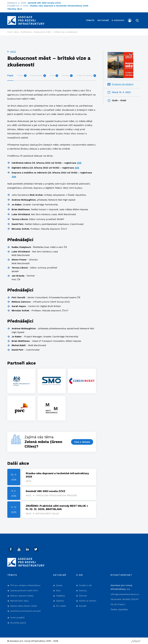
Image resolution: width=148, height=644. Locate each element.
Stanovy (83, 590)
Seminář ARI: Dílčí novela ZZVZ (46, 3)
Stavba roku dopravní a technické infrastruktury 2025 (61, 6)
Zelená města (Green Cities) (25, 605)
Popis (10, 74)
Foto (54, 74)
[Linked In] (28, 548)
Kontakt (83, 605)
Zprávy (67, 74)
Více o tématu (82, 440)
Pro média (61, 605)
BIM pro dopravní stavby (23, 595)
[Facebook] (11, 548)
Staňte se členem (88, 600)
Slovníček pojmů (19, 622)
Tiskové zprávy (86, 74)
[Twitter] (37, 548)
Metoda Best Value (48, 512)
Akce (13, 50)
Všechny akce (15, 9)
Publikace (61, 595)
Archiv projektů (18, 617)
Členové (83, 595)
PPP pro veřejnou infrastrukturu (27, 585)
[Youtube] (20, 548)
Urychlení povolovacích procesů (57, 494)
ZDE (79, 161)
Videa (22, 74)
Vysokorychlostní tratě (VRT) (25, 590)
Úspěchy (61, 600)
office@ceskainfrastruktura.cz (126, 593)
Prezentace (38, 74)
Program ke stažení (123, 82)
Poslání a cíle (86, 585)
